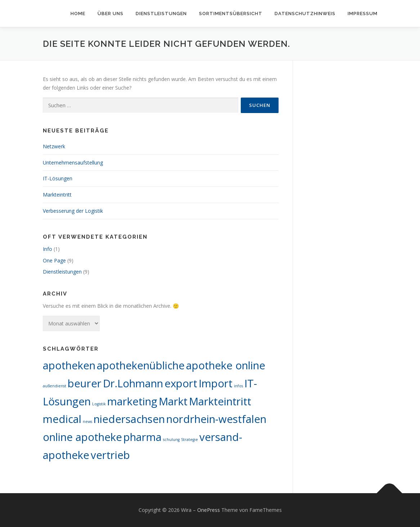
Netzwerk (54, 146)
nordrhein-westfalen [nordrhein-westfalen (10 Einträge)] (216, 419)
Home (78, 13)
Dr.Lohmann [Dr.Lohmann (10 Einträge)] (133, 383)
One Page (54, 260)
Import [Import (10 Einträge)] (216, 383)
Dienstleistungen (161, 13)
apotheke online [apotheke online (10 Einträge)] (226, 365)
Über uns (110, 13)
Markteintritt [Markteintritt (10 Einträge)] (220, 401)
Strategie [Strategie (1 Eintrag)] (189, 440)
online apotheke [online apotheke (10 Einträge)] (82, 437)
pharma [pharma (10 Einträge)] (143, 437)
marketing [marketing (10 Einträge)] (132, 401)
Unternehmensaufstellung (73, 163)
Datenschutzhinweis (305, 13)
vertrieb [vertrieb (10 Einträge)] (110, 455)
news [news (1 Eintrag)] (87, 422)
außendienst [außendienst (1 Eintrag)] (55, 386)
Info (48, 249)
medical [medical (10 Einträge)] (62, 419)
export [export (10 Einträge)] (181, 383)
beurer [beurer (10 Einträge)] (85, 383)
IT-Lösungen (58, 178)
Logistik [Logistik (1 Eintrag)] (99, 404)
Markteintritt (57, 195)
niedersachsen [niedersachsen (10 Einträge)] (129, 419)
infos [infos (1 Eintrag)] (238, 386)
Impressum (363, 13)
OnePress (209, 510)
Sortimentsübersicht (231, 13)
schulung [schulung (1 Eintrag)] (171, 440)
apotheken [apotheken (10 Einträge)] (69, 365)
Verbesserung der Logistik (73, 211)
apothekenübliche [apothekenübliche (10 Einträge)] (141, 365)
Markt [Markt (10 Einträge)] (173, 401)
